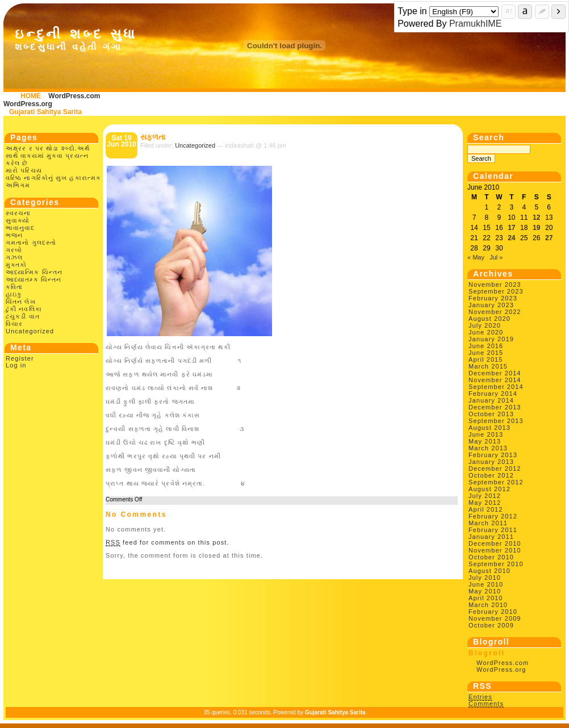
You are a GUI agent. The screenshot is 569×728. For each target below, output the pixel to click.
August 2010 (489, 571)
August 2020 (489, 319)
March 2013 (488, 448)
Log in (16, 365)
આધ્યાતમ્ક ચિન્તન (34, 279)
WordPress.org (28, 104)
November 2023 (495, 284)
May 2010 (485, 591)
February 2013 (493, 455)
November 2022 (495, 312)
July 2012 (485, 496)
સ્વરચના (18, 213)
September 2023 (496, 291)
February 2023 (493, 298)
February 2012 (493, 516)
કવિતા (14, 287)
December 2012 (495, 468)
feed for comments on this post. (168, 543)
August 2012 (489, 489)
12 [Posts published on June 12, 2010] (536, 217)
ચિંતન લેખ (21, 302)
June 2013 (486, 434)
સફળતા (153, 137)
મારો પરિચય (24, 170)
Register (20, 358)
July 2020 (485, 325)
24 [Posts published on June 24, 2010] (511, 238)
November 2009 (495, 618)
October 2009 (491, 625)
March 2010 (488, 605)
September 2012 (496, 482)
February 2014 (493, 394)
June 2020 (486, 332)
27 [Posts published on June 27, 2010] (549, 238)
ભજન (14, 235)
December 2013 (495, 407)
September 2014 (496, 387)
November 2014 (495, 380)
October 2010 (491, 557)
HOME (31, 96)
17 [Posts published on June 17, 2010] (511, 228)
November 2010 (495, 550)
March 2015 (488, 366)
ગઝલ (14, 257)
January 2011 (491, 537)
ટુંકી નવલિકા (24, 309)
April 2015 (486, 359)
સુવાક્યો (18, 220)
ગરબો (14, 250)
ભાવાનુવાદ (20, 228)
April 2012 (486, 509)
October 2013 (491, 414)
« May (476, 257)
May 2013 (485, 441)
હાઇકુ (14, 294)
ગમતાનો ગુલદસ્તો (31, 242)
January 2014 (491, 400)
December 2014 (495, 373)
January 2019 (491, 339)
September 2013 (496, 421)
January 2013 (491, 462)
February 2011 (493, 530)
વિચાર (14, 324)
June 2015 (486, 353)
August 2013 (489, 428)
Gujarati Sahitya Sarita (45, 112)
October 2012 (491, 475)
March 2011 (488, 523)
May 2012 (485, 503)
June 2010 (486, 584)
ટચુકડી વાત (23, 316)
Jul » (496, 257)
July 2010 (485, 578)
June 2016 (486, 346)
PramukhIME (475, 24)
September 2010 (496, 564)
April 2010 (486, 598)
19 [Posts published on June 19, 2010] (536, 228)
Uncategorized (30, 331)
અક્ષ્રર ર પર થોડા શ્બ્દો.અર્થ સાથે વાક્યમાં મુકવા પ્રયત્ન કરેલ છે (48, 156)
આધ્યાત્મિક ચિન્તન (34, 272)
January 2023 (491, 305)
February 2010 (493, 612)
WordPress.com (74, 96)
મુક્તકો (16, 265)
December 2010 (495, 543)
